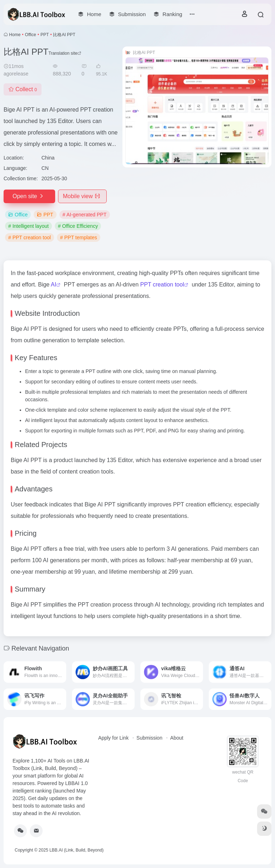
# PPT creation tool (30, 237)
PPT (45, 35)
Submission (149, 738)
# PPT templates (79, 237)
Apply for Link (113, 738)
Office (31, 35)
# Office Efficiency (78, 226)
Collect (23, 89)
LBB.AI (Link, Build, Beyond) (76, 850)
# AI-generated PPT (85, 215)
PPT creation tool (162, 285)
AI (54, 285)
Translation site (65, 53)
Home (15, 35)
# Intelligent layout (28, 226)
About (177, 738)
